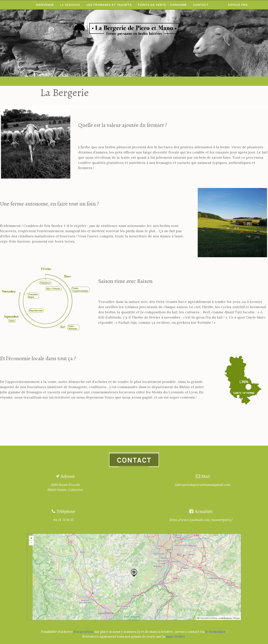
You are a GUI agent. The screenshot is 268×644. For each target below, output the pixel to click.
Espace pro (239, 81)
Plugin (236, 618)
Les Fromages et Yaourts (109, 81)
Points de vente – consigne (163, 81)
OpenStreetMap (209, 618)
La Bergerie (70, 81)
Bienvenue (44, 81)
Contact (201, 81)
